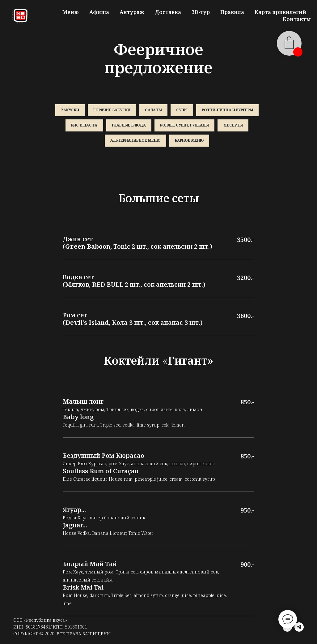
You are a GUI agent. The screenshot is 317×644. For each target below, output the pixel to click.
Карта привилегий (280, 12)
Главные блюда (129, 126)
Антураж (132, 12)
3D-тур (201, 12)
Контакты (297, 19)
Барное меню (190, 142)
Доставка (168, 12)
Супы (182, 110)
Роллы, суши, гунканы (185, 126)
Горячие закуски (112, 110)
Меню (71, 12)
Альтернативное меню (135, 142)
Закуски (69, 110)
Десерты (234, 126)
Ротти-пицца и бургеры (229, 110)
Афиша (99, 12)
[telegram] (299, 629)
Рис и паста (84, 126)
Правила (232, 12)
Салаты (153, 110)
